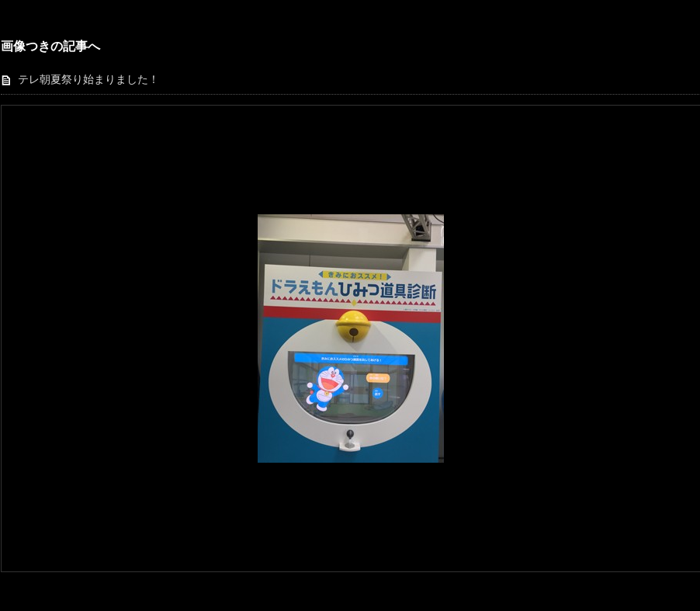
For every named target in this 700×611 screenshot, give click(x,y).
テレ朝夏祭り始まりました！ (88, 80)
